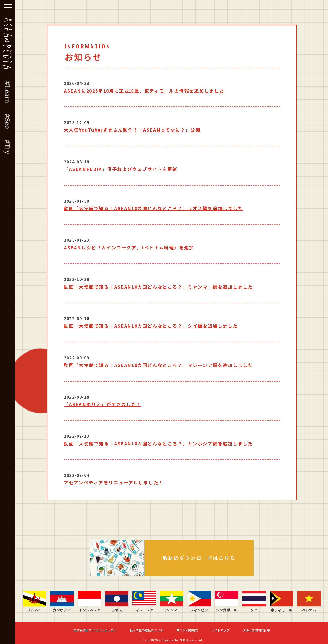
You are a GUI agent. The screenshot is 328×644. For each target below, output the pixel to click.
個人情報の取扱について (146, 630)
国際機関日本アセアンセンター (95, 630)
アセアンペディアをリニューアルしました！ (114, 482)
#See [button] (8, 121)
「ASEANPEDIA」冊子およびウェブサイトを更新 (121, 169)
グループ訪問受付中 (256, 630)
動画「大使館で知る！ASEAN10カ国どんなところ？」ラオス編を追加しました (153, 208)
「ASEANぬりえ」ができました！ (103, 404)
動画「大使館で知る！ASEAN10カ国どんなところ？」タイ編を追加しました (151, 326)
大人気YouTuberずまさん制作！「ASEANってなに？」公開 (132, 130)
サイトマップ (220, 630)
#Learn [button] (8, 92)
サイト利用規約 (187, 630)
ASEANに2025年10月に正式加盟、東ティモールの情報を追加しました (144, 91)
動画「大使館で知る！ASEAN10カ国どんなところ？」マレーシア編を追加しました (158, 365)
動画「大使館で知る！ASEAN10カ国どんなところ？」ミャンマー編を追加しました (158, 287)
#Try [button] (8, 147)
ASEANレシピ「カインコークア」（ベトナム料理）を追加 (129, 247)
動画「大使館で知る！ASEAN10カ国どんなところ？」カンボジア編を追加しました (158, 443)
